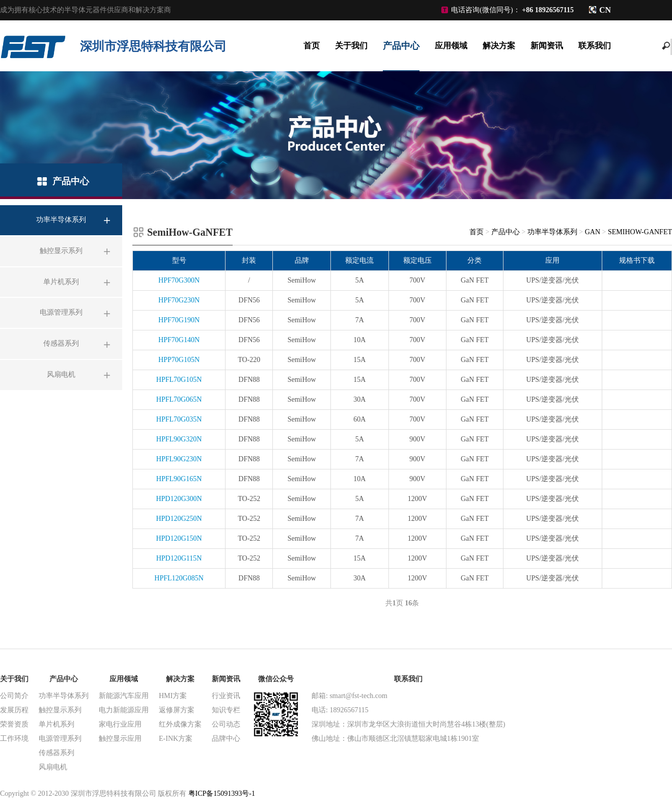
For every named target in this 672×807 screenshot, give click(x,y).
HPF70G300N (179, 280)
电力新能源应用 (124, 710)
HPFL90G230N (179, 459)
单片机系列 (57, 724)
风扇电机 (53, 767)
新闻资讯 (547, 46)
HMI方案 (173, 696)
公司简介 (14, 696)
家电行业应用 (120, 724)
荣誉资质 (14, 724)
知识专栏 (226, 710)
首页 (312, 46)
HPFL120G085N (179, 578)
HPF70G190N (179, 320)
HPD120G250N (179, 519)
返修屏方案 (177, 710)
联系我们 (595, 46)
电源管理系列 (60, 739)
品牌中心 (226, 739)
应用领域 (451, 46)
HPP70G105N (179, 360)
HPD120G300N (179, 499)
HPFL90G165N (179, 479)
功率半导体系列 (552, 232)
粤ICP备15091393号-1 (222, 794)
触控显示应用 (120, 739)
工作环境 (14, 739)
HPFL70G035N (179, 419)
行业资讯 (226, 696)
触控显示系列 (60, 710)
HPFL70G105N (179, 380)
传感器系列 (57, 753)
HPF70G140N (179, 340)
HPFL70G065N (179, 399)
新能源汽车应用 (124, 696)
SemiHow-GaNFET (640, 232)
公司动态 (226, 724)
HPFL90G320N (179, 439)
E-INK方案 (176, 739)
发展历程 (14, 710)
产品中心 (401, 46)
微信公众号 (276, 679)
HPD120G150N (179, 538)
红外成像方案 (180, 724)
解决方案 (499, 46)
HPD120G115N (179, 558)
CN (605, 10)
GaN (593, 232)
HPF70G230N (179, 300)
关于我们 (351, 46)
